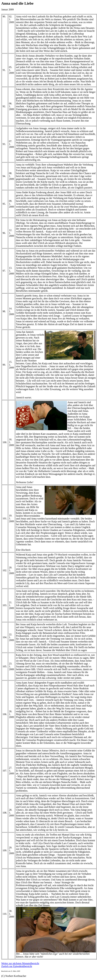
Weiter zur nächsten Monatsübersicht (20, 963)
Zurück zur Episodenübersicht (17, 966)
